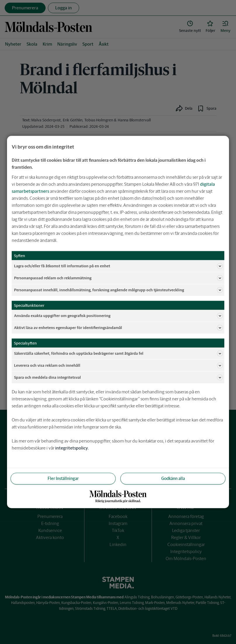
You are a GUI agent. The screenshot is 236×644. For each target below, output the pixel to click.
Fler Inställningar (63, 478)
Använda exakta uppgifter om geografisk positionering (118, 316)
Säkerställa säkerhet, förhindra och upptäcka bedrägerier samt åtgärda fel (118, 354)
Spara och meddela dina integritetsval (118, 378)
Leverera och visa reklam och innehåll (118, 366)
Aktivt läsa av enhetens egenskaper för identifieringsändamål (118, 328)
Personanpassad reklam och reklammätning (118, 278)
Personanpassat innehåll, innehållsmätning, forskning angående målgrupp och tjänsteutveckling (118, 290)
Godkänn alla (173, 478)
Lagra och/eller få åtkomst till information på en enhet (118, 266)
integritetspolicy (72, 448)
